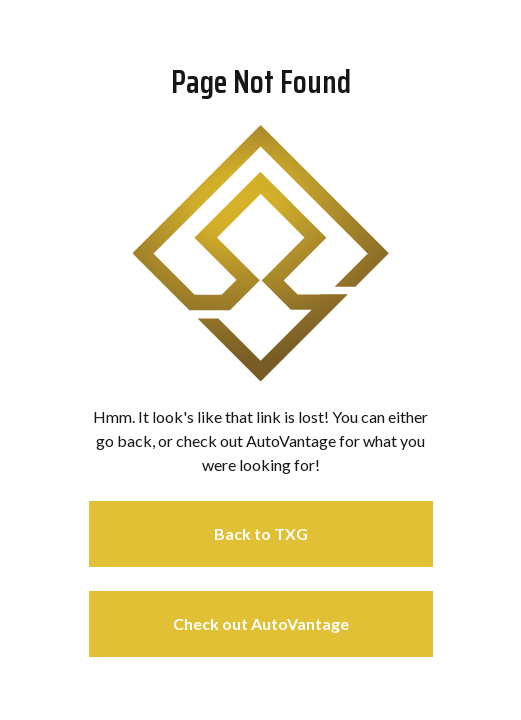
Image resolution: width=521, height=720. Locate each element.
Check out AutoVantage (261, 623)
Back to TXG (261, 533)
